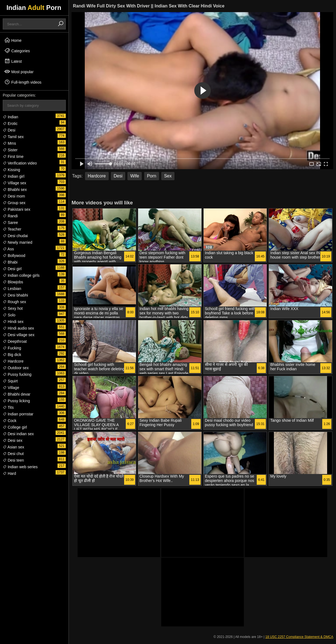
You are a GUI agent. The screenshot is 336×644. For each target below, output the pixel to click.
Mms (9, 143)
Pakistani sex (17, 209)
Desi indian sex (18, 434)
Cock (10, 421)
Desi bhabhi (15, 295)
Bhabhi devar (17, 394)
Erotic (10, 124)
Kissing (11, 170)
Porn (152, 176)
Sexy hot (13, 308)
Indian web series (20, 467)
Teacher (12, 229)
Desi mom (14, 196)
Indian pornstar (18, 414)
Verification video (20, 163)
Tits (8, 407)
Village (11, 388)
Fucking (12, 348)
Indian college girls (21, 275)
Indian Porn (34, 8)
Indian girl (14, 176)
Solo (9, 315)
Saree (10, 223)
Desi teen (13, 460)
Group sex (14, 203)
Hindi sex (13, 322)
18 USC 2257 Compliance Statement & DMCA (299, 637)
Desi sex (13, 440)
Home (13, 40)
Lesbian (12, 289)
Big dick (12, 355)
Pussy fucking (17, 374)
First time (13, 157)
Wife (135, 176)
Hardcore (13, 361)
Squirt (10, 381)
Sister (10, 150)
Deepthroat (15, 341)
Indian (10, 117)
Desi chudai (15, 236)
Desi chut (13, 454)
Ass (8, 249)
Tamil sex (13, 137)
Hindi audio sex (18, 328)
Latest (13, 61)
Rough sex (14, 302)
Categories (17, 51)
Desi (9, 130)
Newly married (17, 242)
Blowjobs (13, 282)
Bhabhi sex (15, 190)
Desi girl (12, 269)
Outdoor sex (16, 368)
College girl (15, 427)
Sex (168, 176)
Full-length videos (23, 82)
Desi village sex (19, 335)
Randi (10, 216)
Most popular (19, 72)
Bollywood (14, 256)
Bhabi (10, 262)
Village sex (14, 183)
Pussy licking (16, 401)
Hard (9, 473)
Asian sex (13, 447)
